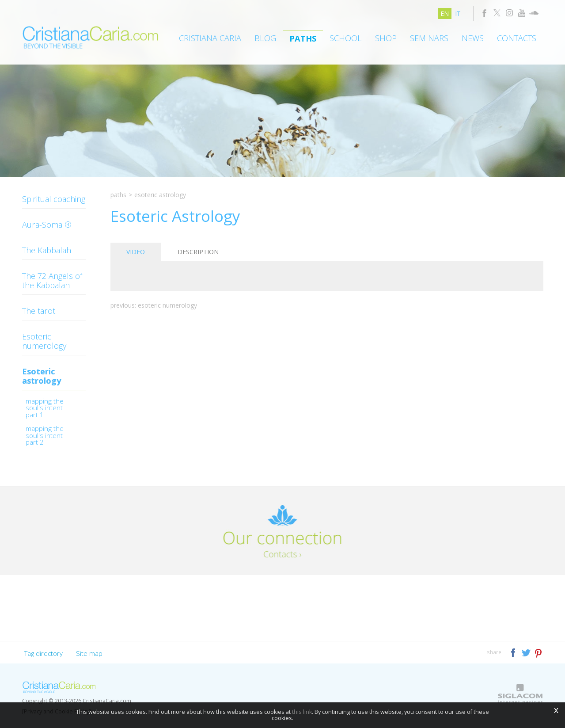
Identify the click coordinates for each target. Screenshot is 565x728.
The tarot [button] (39, 311)
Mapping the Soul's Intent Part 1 (45, 409)
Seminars (429, 38)
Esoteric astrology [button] (42, 376)
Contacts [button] (517, 38)
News (473, 38)
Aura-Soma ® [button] (47, 225)
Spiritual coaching (54, 199)
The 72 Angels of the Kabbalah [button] (52, 280)
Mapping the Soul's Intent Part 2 (45, 436)
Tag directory (44, 653)
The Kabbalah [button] (47, 250)
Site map (89, 653)
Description (198, 252)
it (458, 13)
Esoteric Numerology (167, 305)
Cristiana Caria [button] (210, 38)
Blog (265, 38)
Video (136, 252)
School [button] (346, 38)
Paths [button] (303, 38)
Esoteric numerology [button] (44, 341)
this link (302, 712)
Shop (386, 38)
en (445, 13)
